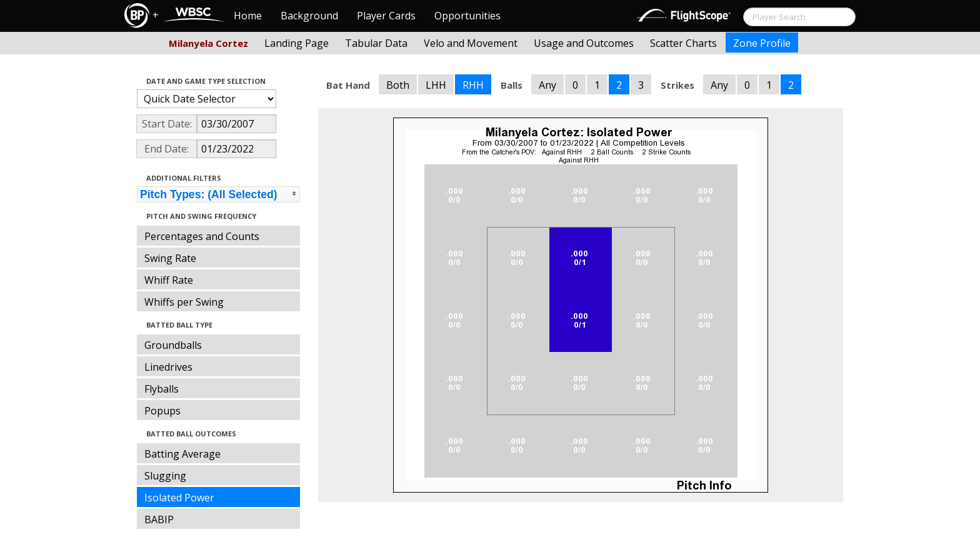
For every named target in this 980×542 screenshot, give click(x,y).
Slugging (165, 476)
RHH (473, 85)
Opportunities (467, 16)
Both (398, 85)
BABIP (159, 519)
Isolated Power (179, 498)
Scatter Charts (683, 43)
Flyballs (162, 389)
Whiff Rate (169, 280)
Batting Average (182, 454)
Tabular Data (376, 43)
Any (547, 85)
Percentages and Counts (202, 236)
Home (248, 16)
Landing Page (297, 43)
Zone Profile (762, 43)
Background (309, 16)
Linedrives (168, 367)
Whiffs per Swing (184, 302)
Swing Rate (170, 258)
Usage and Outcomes (584, 43)
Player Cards (386, 16)
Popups (162, 411)
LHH (436, 85)
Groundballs (173, 345)
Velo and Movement (471, 43)
